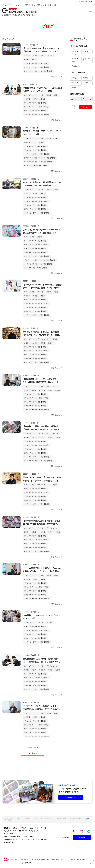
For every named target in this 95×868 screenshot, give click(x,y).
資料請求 (85, 837)
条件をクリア (74, 107)
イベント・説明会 (64, 837)
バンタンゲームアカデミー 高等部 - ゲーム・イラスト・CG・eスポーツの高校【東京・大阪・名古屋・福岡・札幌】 (43, 819)
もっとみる (36, 753)
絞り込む (86, 107)
